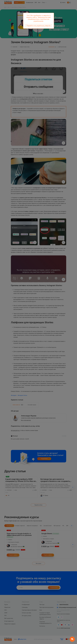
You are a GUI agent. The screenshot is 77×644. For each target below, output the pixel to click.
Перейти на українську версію (39, 26)
